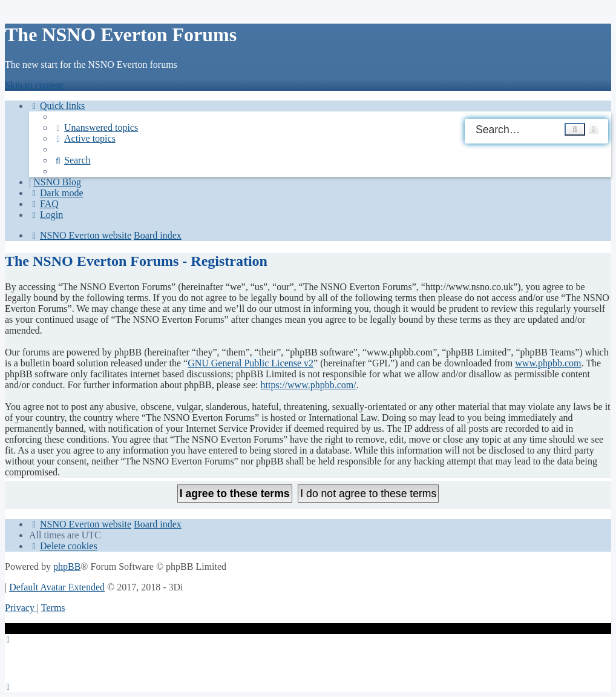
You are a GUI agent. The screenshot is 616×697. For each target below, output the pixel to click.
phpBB (67, 567)
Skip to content (34, 85)
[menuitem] (96, 127)
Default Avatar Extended (57, 587)
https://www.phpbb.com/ (309, 385)
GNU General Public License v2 (251, 363)
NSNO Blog (57, 182)
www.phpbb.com (548, 363)
